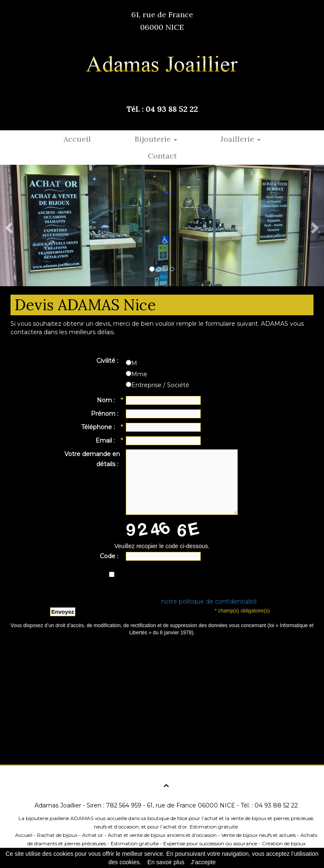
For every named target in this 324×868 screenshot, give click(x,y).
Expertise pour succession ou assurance (210, 843)
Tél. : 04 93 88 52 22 (162, 109)
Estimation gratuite (135, 843)
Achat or (93, 835)
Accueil (77, 139)
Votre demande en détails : (92, 459)
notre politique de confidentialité (209, 602)
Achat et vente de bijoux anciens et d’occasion (162, 835)
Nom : (108, 401)
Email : (108, 441)
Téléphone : (101, 427)
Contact (162, 156)
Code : (110, 556)
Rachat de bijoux (57, 835)
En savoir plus (166, 862)
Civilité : (108, 361)
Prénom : (105, 414)
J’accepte (203, 862)
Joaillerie (240, 139)
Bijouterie (156, 139)
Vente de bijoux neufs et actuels (259, 835)
